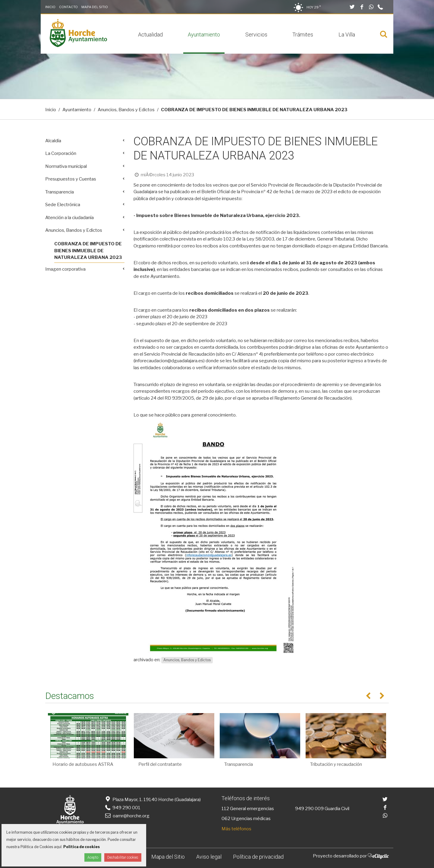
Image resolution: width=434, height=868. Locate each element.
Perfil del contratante (160, 764)
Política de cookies (82, 847)
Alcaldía (53, 141)
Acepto (93, 857)
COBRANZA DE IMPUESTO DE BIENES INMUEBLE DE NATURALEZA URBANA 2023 (88, 251)
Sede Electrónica (63, 205)
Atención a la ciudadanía (69, 218)
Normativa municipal (66, 166)
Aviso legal (209, 857)
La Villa (347, 35)
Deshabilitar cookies (123, 857)
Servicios (256, 35)
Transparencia (60, 192)
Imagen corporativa (65, 269)
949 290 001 (122, 808)
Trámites (303, 35)
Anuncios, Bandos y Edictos (126, 110)
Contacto (68, 7)
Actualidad (150, 35)
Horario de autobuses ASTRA (83, 764)
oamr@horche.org (127, 816)
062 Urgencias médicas (246, 819)
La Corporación (61, 153)
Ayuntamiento (204, 35)
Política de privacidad (258, 857)
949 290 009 (309, 809)
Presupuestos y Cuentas (71, 179)
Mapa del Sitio (95, 7)
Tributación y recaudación (336, 764)
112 (225, 809)
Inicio (50, 7)
